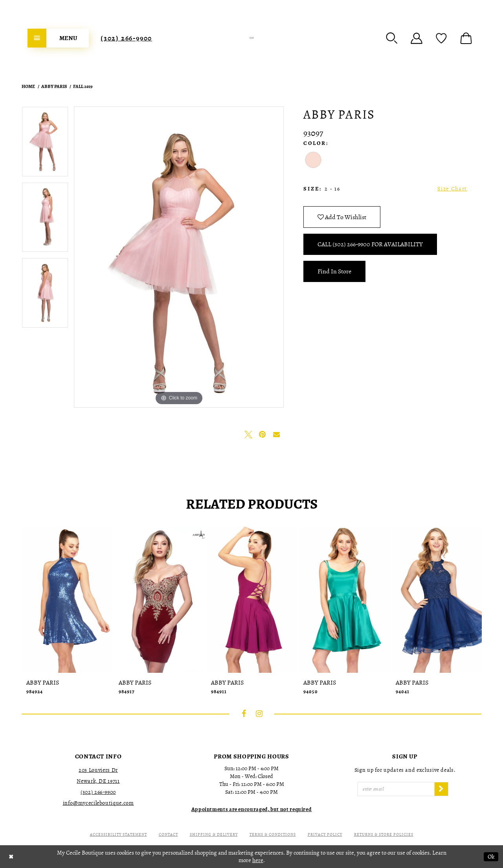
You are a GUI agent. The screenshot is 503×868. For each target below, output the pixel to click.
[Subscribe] (441, 789)
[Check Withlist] (441, 38)
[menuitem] (58, 38)
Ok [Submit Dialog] (491, 857)
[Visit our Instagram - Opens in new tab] (259, 714)
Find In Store (334, 271)
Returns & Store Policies (384, 834)
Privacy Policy (325, 834)
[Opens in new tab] (252, 809)
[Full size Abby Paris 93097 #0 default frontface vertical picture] (179, 257)
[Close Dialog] (11, 857)
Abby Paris (54, 86)
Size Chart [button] (452, 189)
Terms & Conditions (273, 834)
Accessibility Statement (118, 834)
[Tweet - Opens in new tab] (248, 434)
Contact (168, 834)
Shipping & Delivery (214, 834)
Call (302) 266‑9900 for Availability (370, 244)
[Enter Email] (396, 789)
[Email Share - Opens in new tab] (277, 434)
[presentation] (67, 600)
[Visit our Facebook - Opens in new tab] (244, 714)
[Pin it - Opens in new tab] (263, 434)
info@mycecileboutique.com (98, 803)
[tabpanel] (45, 144)
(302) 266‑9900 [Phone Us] (126, 38)
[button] (392, 38)
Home (28, 86)
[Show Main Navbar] (58, 38)
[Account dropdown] (417, 38)
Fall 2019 (83, 86)
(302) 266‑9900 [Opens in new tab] (98, 792)
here (258, 860)
